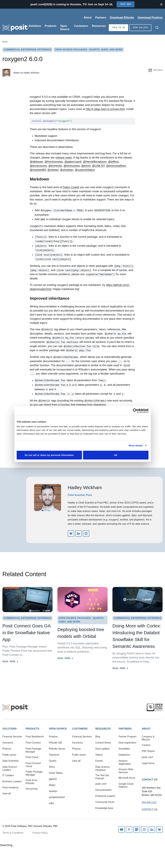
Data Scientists (11, 761)
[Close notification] (161, 4)
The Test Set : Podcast (103, 777)
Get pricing (31, 789)
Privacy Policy (40, 833)
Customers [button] (80, 729)
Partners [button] (125, 729)
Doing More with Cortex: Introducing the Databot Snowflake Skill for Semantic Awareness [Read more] (137, 636)
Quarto (53, 761)
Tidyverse (54, 755)
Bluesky (159, 830)
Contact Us (150, 780)
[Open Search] (157, 28)
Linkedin (152, 830)
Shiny (52, 767)
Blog (5, 42)
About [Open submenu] (88, 18)
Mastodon (137, 830)
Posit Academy (10, 787)
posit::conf (101, 784)
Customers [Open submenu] (81, 26)
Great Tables (56, 773)
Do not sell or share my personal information (49, 455)
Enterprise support (105, 796)
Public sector (9, 755)
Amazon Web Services (126, 771)
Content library (103, 743)
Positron (53, 737)
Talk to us (118, 28)
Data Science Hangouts (102, 768)
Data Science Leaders (10, 768)
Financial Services (12, 737)
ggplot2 (53, 779)
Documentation (103, 790)
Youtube (122, 830)
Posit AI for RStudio (31, 782)
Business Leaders (12, 781)
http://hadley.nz (86, 533)
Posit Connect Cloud (33, 765)
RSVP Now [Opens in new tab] (126, 4)
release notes (64, 158)
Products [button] (32, 729)
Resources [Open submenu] (99, 26)
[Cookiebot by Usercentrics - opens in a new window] (135, 411)
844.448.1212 (149, 802)
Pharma (7, 749)
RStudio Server (57, 749)
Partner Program (127, 737)
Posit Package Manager (33, 750)
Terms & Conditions (13, 833)
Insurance (8, 743)
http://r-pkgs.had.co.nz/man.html (105, 109)
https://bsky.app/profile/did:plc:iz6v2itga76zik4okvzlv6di (71, 533)
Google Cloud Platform (126, 785)
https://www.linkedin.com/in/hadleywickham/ (78, 533)
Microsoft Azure (127, 778)
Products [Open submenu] (51, 26)
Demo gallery (140, 28)
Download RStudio (122, 18)
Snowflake (124, 749)
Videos (99, 755)
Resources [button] (103, 729)
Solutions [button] (9, 729)
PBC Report (148, 751)
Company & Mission (148, 738)
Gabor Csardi (71, 187)
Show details (136, 445)
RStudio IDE (56, 743)
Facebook (129, 830)
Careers (146, 745)
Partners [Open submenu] (101, 18)
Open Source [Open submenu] (65, 28)
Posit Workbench (35, 737)
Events (99, 761)
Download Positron (150, 18)
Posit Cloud (32, 757)
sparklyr (53, 791)
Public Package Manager (34, 773)
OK (116, 455)
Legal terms (148, 763)
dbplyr (52, 785)
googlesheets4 (57, 797)
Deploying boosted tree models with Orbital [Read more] (81, 633)
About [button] (146, 729)
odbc (52, 803)
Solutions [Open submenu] (35, 26)
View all (7, 794)
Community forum (105, 802)
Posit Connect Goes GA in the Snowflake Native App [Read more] (26, 633)
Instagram (144, 830)
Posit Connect (33, 743)
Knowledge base (104, 808)
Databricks (124, 755)
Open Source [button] (58, 729)
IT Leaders (8, 775)
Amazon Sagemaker (125, 762)
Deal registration (127, 743)
